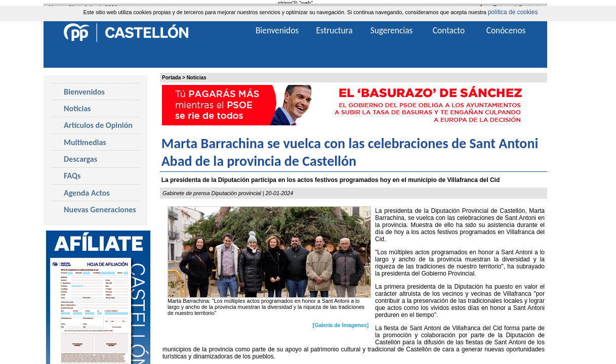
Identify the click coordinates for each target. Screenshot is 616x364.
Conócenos (506, 30)
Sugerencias (392, 30)
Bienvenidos (84, 92)
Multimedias (85, 142)
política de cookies (513, 12)
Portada (171, 78)
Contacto (449, 30)
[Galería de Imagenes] (341, 325)
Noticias (197, 78)
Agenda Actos (87, 193)
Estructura (334, 30)
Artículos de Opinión (98, 125)
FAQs (72, 176)
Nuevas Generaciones (100, 210)
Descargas (80, 159)
